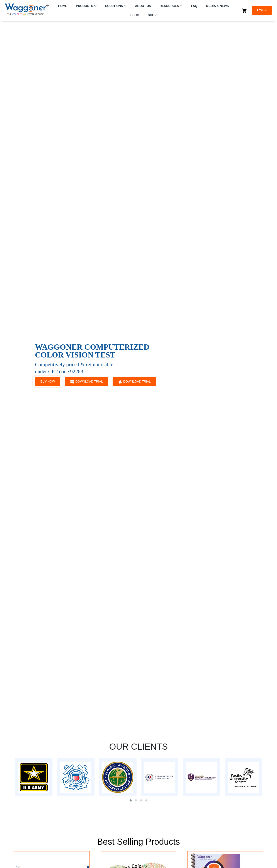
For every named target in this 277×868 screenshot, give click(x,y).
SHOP (152, 15)
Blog (135, 15)
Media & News (217, 6)
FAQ (194, 6)
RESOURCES (169, 6)
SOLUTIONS (114, 6)
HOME (63, 6)
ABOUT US (143, 6)
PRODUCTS (85, 6)
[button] (131, 800)
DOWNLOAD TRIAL (86, 382)
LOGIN (262, 10)
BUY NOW (48, 381)
